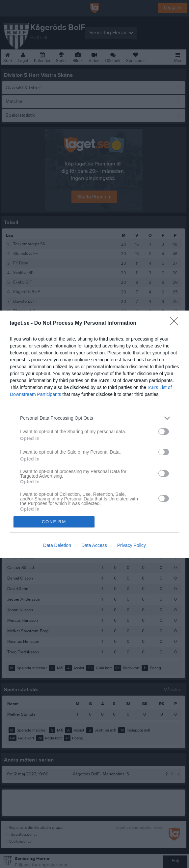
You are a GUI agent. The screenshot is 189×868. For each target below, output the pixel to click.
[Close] (176, 323)
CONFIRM (54, 522)
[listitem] (94, 418)
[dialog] (94, 434)
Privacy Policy (132, 545)
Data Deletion (57, 545)
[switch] (164, 432)
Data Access (94, 545)
